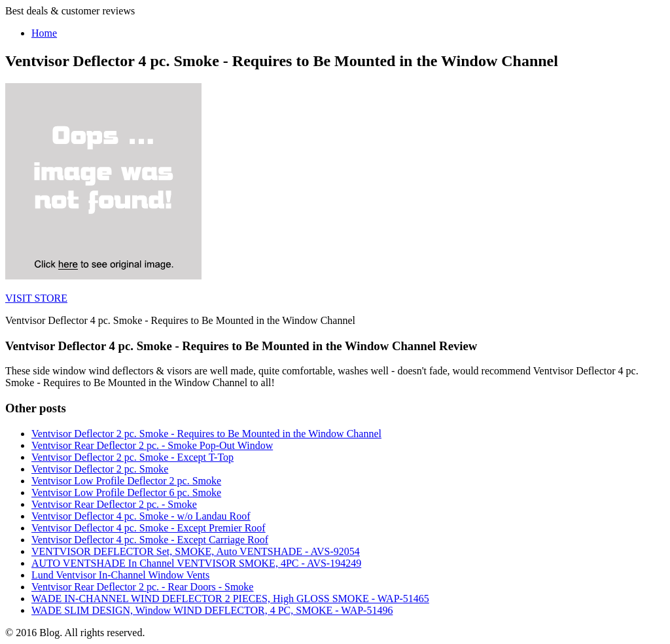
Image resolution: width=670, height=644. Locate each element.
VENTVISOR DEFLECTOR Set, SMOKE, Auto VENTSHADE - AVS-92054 (196, 551)
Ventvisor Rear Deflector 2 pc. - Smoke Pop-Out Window (152, 445)
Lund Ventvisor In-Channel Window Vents (120, 575)
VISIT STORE (36, 298)
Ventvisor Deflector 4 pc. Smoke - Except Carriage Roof (150, 540)
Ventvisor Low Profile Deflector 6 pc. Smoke (126, 492)
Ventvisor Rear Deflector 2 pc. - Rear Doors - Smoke (142, 587)
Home (44, 33)
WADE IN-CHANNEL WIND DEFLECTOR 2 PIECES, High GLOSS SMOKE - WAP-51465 (230, 599)
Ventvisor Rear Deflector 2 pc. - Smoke (114, 504)
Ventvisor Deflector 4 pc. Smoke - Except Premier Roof (149, 528)
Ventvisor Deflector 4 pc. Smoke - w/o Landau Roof (141, 516)
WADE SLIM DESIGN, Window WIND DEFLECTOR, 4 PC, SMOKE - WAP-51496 (212, 610)
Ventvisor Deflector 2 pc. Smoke (100, 469)
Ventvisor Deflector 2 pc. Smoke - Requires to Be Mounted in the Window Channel (206, 434)
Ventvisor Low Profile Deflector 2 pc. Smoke (126, 481)
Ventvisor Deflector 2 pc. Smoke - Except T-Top (132, 457)
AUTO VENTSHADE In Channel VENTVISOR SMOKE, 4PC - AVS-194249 (196, 563)
